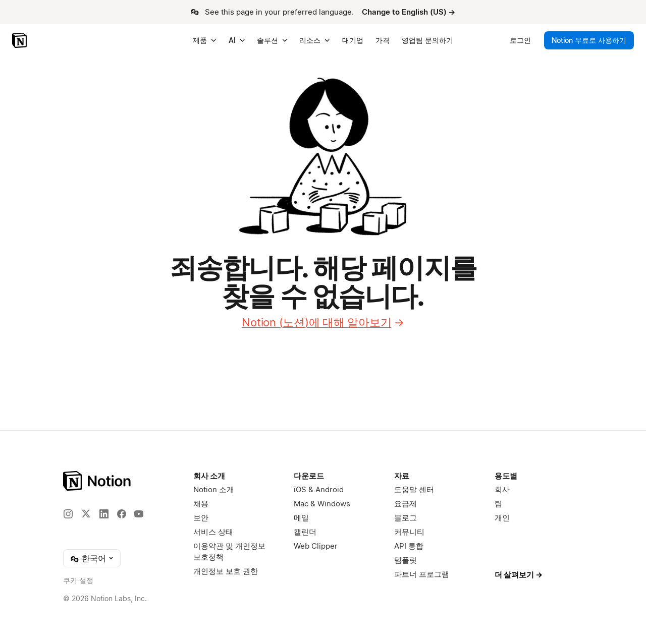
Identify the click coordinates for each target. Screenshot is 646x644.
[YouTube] (139, 514)
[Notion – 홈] (20, 40)
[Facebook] (122, 514)
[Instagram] (68, 514)
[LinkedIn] (104, 514)
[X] (86, 513)
